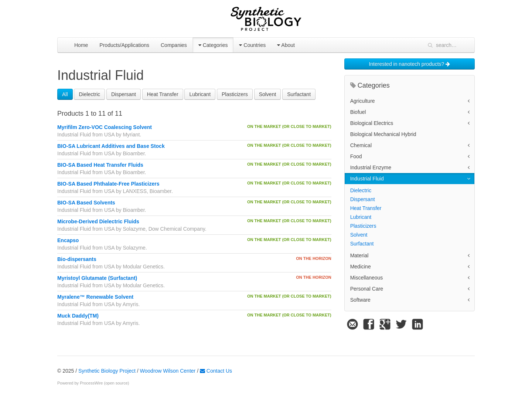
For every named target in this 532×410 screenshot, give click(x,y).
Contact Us (216, 371)
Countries (252, 45)
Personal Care (367, 289)
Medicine (361, 267)
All (65, 94)
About (286, 45)
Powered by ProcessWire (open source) (93, 383)
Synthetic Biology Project (107, 371)
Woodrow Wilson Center (168, 371)
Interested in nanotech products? (409, 64)
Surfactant (299, 94)
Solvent (268, 94)
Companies (174, 45)
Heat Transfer (163, 94)
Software (360, 300)
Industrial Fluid (367, 179)
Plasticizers (235, 94)
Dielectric (89, 94)
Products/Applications (124, 45)
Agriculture (363, 101)
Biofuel (358, 112)
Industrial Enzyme (371, 167)
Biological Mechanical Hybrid (383, 134)
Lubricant (200, 94)
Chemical (361, 145)
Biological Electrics (372, 123)
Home (81, 45)
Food (356, 156)
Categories (213, 45)
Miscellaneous (367, 278)
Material (359, 255)
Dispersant (124, 94)
